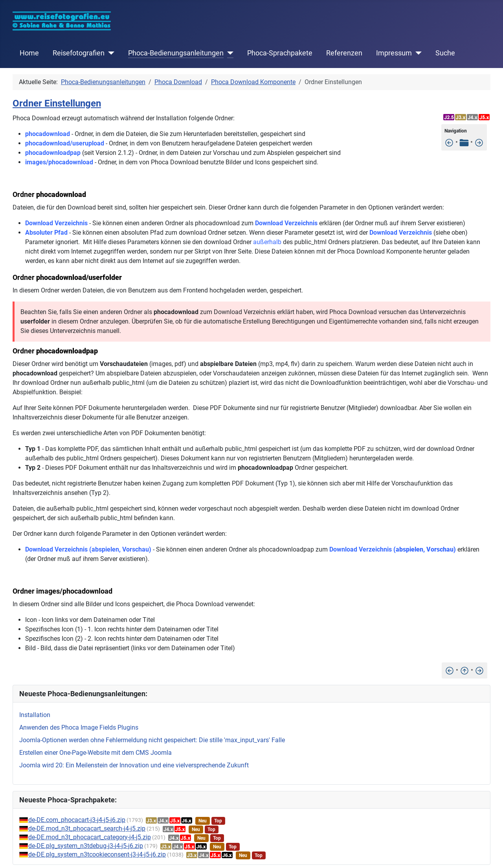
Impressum (394, 53)
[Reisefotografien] (109, 53)
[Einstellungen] (449, 142)
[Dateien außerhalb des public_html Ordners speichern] (479, 142)
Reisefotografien (79, 53)
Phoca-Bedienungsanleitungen (176, 53)
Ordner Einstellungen (57, 103)
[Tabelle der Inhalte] (464, 142)
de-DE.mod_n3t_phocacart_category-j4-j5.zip (90, 837)
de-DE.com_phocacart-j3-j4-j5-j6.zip (77, 820)
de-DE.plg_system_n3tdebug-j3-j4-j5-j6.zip (86, 846)
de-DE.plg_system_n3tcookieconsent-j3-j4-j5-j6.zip (97, 854)
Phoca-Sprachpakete (280, 53)
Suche (445, 53)
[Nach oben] (464, 670)
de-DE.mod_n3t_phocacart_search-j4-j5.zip (87, 828)
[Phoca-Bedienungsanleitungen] (229, 53)
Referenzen (344, 53)
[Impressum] (417, 53)
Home (29, 53)
